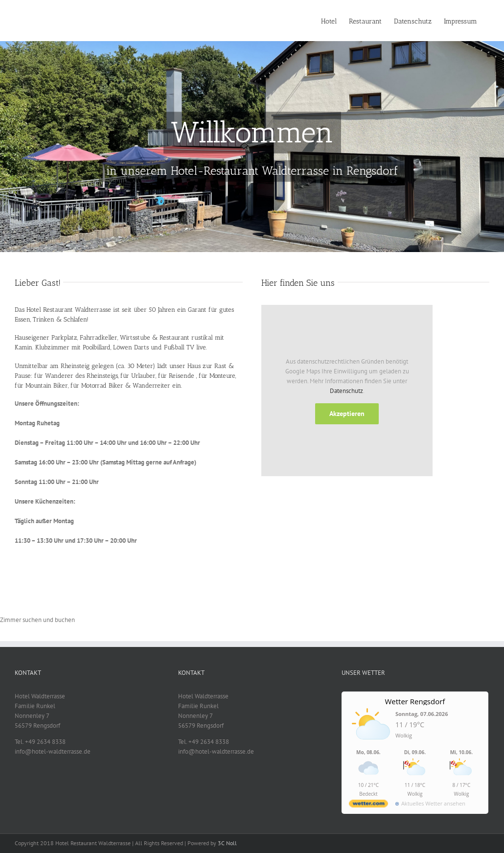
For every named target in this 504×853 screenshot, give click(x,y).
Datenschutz (346, 391)
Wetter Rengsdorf (415, 701)
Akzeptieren (347, 414)
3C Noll (227, 843)
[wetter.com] (368, 805)
